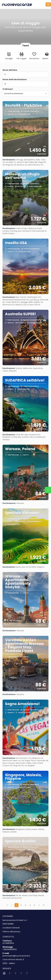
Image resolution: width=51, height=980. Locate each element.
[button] (25, 93)
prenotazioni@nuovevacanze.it (16, 956)
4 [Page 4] (30, 905)
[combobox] (25, 84)
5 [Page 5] (35, 905)
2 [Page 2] (21, 905)
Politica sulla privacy (11, 932)
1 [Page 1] (16, 905)
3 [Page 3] (25, 905)
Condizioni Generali (11, 928)
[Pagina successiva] (39, 905)
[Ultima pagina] (44, 905)
